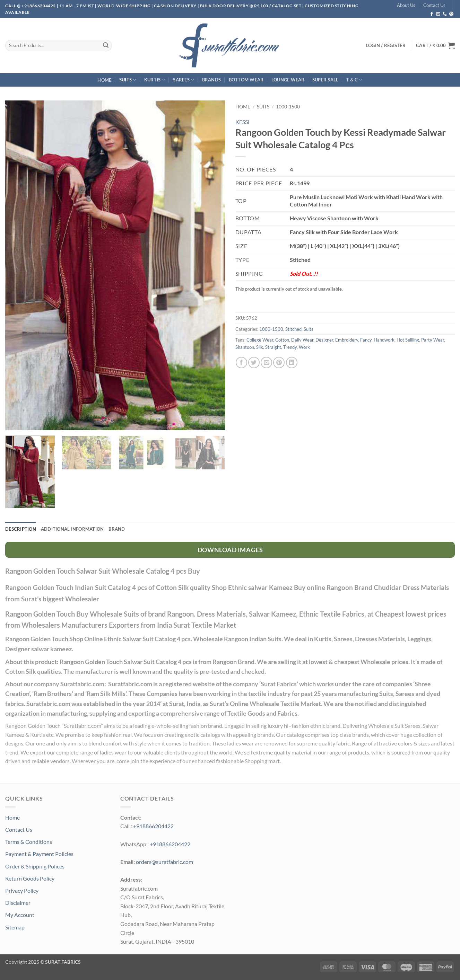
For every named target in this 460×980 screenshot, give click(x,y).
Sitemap (15, 927)
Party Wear (433, 340)
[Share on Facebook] (241, 363)
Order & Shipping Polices (35, 866)
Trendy (290, 347)
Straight (273, 347)
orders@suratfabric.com (164, 862)
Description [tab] (21, 529)
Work (304, 347)
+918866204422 (153, 826)
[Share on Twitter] (254, 363)
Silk (260, 347)
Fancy (366, 340)
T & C (354, 80)
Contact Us (434, 5)
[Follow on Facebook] (432, 14)
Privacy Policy (22, 890)
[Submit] (106, 45)
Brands (212, 80)
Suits (128, 80)
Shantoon (245, 347)
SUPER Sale (326, 80)
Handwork (384, 340)
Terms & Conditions (29, 842)
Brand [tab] (117, 529)
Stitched (293, 329)
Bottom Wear (246, 80)
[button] (435, 45)
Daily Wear (302, 340)
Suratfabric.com (82, 726)
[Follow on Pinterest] (451, 14)
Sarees (184, 80)
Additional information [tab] (72, 529)
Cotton (282, 340)
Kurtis (155, 80)
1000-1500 (288, 107)
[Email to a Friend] (266, 363)
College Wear (260, 340)
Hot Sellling (408, 340)
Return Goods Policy (30, 878)
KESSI (242, 122)
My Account (20, 915)
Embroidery (347, 340)
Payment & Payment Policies (39, 854)
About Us (406, 5)
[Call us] (445, 14)
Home (104, 80)
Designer (324, 340)
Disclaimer (18, 903)
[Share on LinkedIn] (292, 363)
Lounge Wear (288, 80)
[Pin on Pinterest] (279, 363)
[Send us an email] (438, 14)
